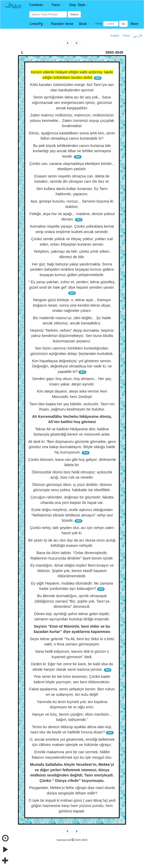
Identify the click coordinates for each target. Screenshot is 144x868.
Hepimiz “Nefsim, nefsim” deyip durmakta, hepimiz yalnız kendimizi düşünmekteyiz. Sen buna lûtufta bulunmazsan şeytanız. (72, 336)
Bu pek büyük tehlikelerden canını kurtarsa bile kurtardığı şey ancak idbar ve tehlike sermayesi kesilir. (72, 151)
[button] (37, 5)
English (115, 36)
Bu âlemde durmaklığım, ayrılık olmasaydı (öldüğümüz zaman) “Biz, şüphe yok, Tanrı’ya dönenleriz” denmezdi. (72, 601)
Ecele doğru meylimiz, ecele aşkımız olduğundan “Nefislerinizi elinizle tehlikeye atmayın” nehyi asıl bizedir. (72, 515)
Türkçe (126, 36)
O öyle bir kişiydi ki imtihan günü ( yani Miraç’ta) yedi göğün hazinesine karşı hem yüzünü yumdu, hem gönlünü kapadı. (72, 806)
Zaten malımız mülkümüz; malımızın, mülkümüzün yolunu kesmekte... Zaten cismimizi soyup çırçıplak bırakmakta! (72, 120)
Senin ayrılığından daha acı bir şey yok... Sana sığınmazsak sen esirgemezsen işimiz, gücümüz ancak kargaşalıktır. (72, 102)
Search (74, 14)
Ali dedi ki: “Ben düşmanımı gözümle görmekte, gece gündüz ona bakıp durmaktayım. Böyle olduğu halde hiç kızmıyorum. (72, 447)
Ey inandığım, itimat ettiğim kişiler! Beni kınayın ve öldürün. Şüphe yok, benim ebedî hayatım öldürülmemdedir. (72, 571)
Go (123, 24)
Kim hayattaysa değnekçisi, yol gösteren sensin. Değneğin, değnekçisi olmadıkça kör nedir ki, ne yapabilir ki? (72, 366)
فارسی (137, 36)
